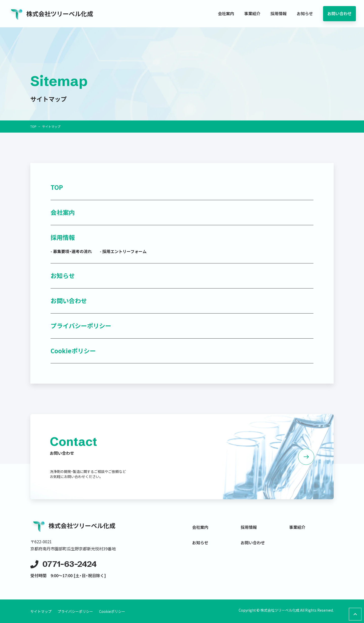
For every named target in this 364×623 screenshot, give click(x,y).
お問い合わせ (339, 13)
